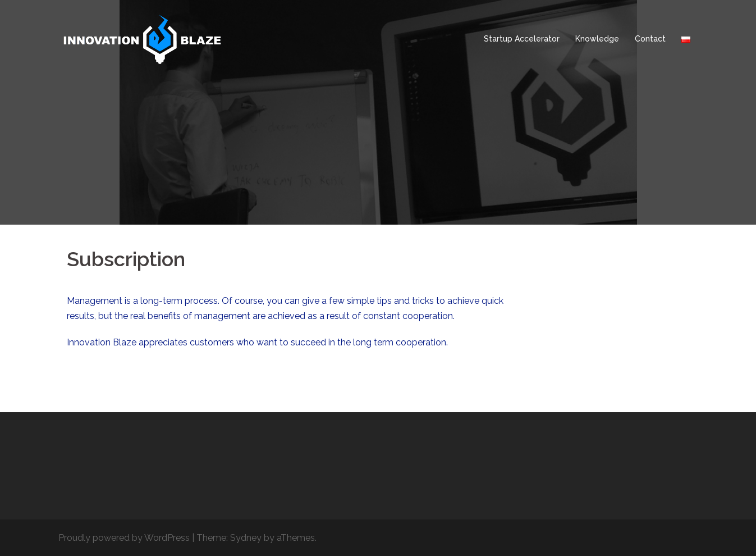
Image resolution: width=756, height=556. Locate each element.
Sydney (246, 538)
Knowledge (597, 39)
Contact (650, 39)
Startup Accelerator (522, 39)
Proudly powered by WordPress (124, 538)
